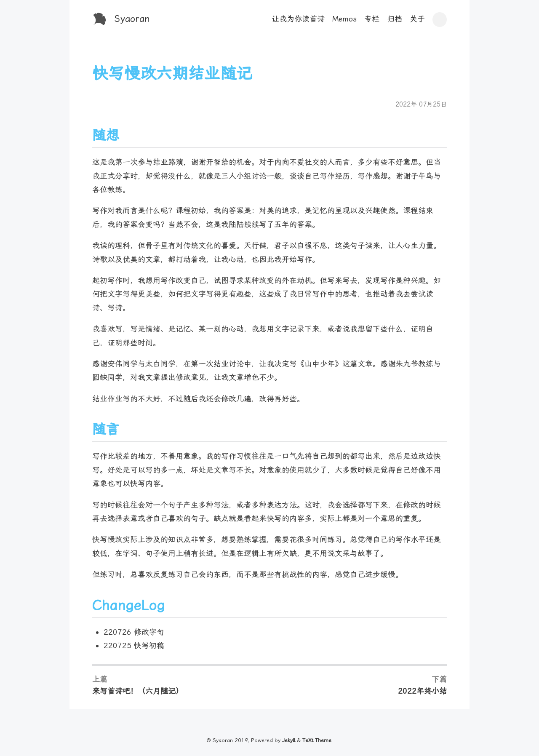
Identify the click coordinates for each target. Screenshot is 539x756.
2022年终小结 (422, 691)
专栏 (372, 19)
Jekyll (289, 740)
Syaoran (132, 19)
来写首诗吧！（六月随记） (138, 691)
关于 (417, 19)
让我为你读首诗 (298, 19)
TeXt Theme (317, 740)
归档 (395, 19)
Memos (344, 19)
